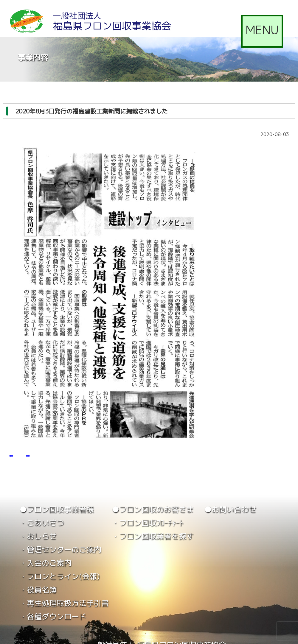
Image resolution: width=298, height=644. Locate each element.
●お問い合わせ (230, 509)
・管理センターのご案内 (60, 549)
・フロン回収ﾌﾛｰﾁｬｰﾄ (148, 523)
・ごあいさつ (42, 523)
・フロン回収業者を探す (153, 536)
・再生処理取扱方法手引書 (64, 603)
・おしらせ (38, 536)
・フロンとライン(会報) (60, 576)
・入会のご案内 (45, 563)
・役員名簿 (38, 590)
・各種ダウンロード (53, 616)
